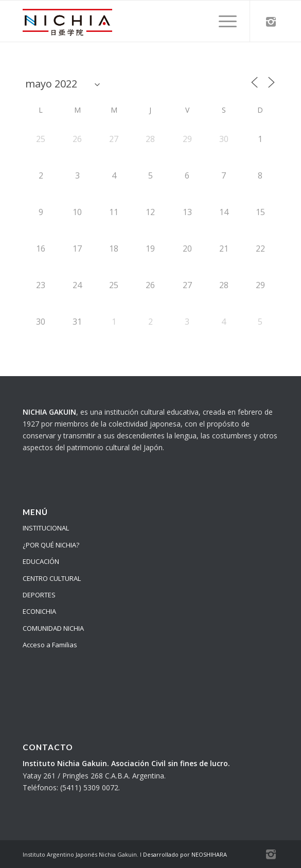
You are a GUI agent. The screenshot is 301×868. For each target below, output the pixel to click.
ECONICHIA (39, 611)
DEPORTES (39, 595)
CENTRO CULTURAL (52, 578)
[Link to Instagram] (271, 21)
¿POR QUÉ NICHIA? (51, 545)
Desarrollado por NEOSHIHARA (185, 854)
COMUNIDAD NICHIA (53, 628)
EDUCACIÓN (41, 561)
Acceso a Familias (50, 645)
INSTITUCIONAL (46, 528)
